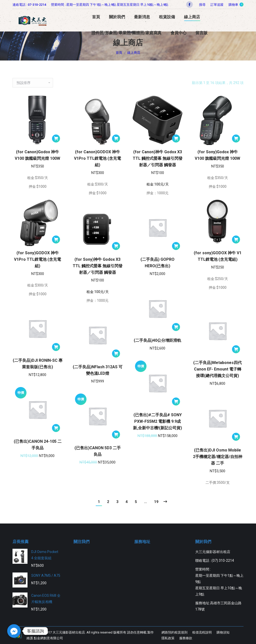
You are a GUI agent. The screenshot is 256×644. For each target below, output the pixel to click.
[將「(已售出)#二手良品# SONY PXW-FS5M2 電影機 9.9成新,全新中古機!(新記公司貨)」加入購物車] (176, 401)
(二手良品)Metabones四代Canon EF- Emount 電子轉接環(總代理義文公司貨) (217, 369)
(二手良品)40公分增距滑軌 (157, 340)
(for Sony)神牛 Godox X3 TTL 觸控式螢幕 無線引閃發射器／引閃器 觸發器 (98, 266)
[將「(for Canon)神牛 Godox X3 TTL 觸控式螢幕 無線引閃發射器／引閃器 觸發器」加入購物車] (176, 138)
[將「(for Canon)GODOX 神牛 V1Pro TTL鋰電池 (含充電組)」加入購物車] (116, 138)
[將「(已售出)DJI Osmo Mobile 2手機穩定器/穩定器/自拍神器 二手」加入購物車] (236, 437)
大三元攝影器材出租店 (69, 632)
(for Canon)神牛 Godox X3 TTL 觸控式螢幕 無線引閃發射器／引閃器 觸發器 (158, 158)
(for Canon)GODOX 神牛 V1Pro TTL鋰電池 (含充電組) (97, 158)
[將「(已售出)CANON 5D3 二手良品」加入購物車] (116, 434)
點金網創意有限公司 (48, 638)
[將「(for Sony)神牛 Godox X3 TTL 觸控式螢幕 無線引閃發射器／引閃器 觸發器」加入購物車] (116, 246)
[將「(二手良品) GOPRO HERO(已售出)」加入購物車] (176, 246)
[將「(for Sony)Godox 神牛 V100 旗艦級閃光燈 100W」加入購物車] (236, 138)
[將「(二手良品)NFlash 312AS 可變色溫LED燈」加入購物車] (116, 353)
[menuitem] (217, 5)
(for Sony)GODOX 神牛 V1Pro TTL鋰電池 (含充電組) (37, 259)
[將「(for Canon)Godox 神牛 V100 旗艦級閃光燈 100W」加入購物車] (56, 138)
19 (156, 502)
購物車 (236, 4)
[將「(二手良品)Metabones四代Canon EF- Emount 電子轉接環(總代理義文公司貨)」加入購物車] (236, 349)
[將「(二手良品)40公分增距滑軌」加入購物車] (176, 327)
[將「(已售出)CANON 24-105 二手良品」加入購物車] (56, 428)
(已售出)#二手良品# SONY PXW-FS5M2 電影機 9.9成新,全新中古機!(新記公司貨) (157, 421)
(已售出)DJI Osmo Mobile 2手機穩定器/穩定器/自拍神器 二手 (218, 457)
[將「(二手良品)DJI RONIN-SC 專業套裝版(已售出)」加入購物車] (56, 347)
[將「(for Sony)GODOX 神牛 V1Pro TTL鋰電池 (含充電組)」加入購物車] (56, 239)
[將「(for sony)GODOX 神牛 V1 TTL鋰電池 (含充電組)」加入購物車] (236, 239)
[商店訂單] (33, 83)
